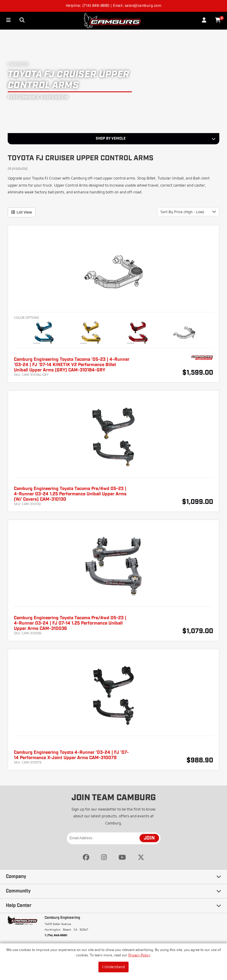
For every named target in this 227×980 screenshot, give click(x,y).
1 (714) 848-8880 (56, 935)
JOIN (149, 838)
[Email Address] (114, 838)
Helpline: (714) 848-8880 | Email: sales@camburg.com (114, 6)
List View (22, 212)
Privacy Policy (139, 955)
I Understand (113, 967)
